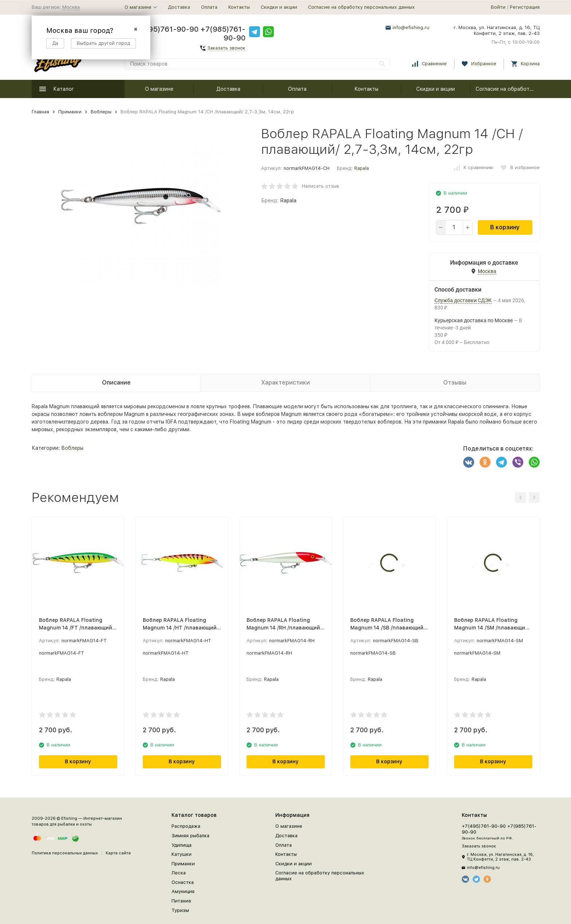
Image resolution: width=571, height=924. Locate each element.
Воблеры (101, 112)
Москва (71, 7)
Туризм (180, 910)
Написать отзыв (320, 186)
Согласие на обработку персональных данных (361, 7)
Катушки (182, 854)
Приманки (70, 112)
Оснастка (183, 882)
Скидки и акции (279, 7)
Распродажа (186, 826)
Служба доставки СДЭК (463, 300)
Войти (498, 7)
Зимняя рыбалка (190, 836)
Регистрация (525, 7)
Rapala (362, 168)
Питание (181, 901)
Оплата (209, 7)
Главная (40, 112)
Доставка (179, 7)
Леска (179, 873)
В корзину (505, 227)
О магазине (159, 89)
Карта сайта (118, 853)
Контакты (239, 7)
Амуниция (183, 891)
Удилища (182, 845)
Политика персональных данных (65, 853)
